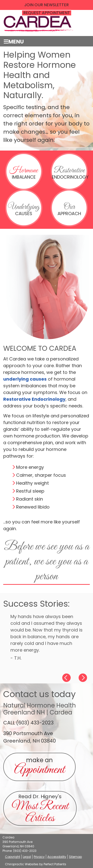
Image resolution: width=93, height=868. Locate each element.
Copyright (13, 857)
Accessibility (57, 857)
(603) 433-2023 (25, 851)
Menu (14, 41)
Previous (65, 677)
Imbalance (24, 173)
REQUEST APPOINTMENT (47, 13)
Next (85, 677)
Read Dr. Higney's (40, 809)
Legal (27, 857)
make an (39, 767)
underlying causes (25, 379)
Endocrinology (69, 173)
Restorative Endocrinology (34, 399)
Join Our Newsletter (46, 5)
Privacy (39, 857)
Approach (69, 209)
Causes (24, 209)
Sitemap (75, 857)
